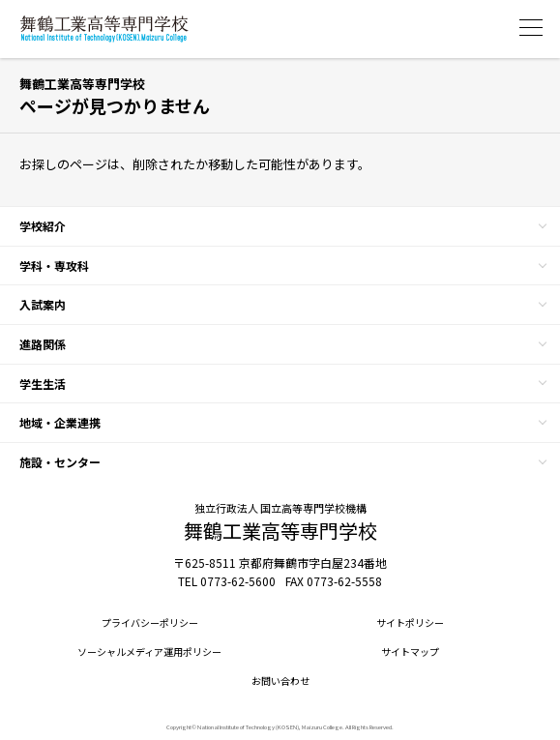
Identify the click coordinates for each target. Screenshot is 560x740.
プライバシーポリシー (150, 623)
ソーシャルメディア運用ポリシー (149, 652)
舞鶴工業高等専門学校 (104, 29)
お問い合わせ (280, 681)
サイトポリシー (410, 623)
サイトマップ (410, 652)
